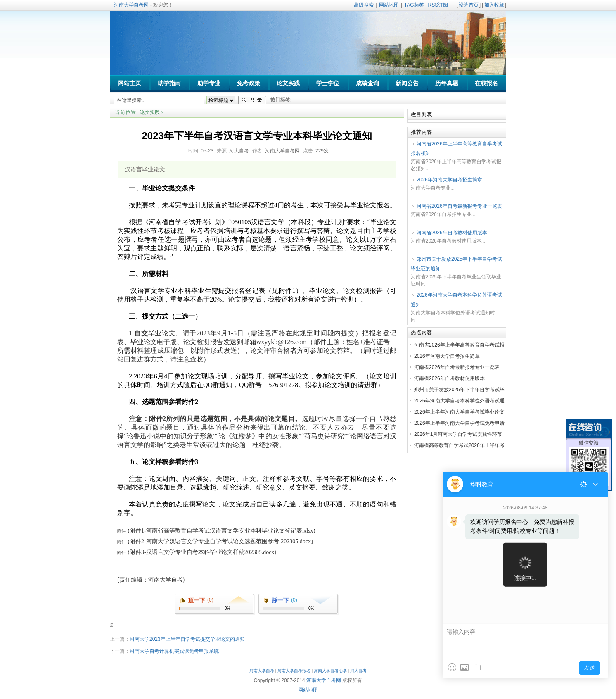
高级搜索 (364, 5)
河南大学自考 (262, 671)
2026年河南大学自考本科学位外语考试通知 (456, 300)
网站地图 (389, 5)
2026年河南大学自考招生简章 (449, 180)
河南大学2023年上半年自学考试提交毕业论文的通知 (187, 639)
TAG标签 (414, 5)
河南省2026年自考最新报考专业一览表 (459, 206)
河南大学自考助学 (330, 671)
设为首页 (469, 5)
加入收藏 (494, 5)
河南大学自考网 (131, 5)
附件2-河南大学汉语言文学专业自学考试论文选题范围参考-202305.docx (220, 541)
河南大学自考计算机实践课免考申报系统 (174, 651)
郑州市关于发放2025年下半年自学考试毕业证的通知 (456, 264)
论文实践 (150, 112)
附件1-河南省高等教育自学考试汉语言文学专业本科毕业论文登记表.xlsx (222, 531)
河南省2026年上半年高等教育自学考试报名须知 (456, 149)
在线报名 (486, 83)
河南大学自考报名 (294, 671)
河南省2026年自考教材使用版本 (452, 233)
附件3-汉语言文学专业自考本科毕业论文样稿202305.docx (202, 552)
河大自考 (358, 671)
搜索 (252, 100)
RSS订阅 (438, 5)
